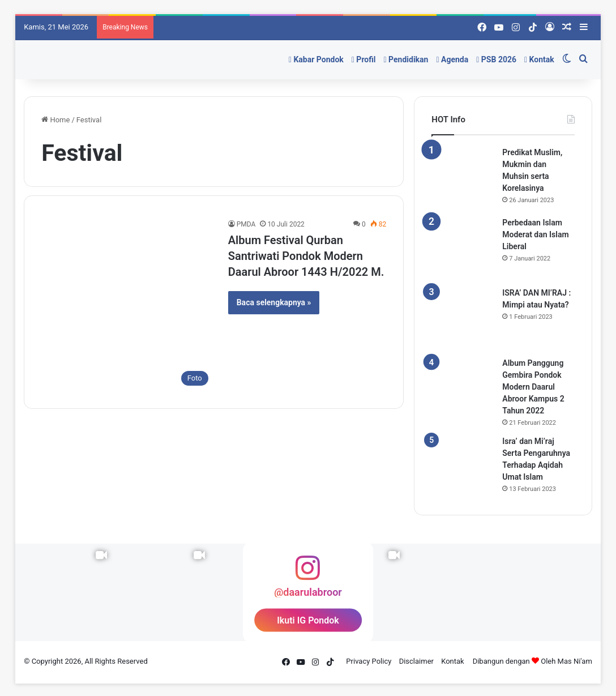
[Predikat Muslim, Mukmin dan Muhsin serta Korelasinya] (463, 178)
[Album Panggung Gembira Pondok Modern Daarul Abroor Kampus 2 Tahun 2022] (463, 388)
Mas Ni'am (575, 661)
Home (55, 120)
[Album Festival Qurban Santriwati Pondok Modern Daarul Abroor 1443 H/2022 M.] (128, 305)
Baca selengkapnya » (274, 302)
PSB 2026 (496, 59)
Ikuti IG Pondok (308, 620)
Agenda (452, 59)
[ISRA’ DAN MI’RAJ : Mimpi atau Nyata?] (463, 318)
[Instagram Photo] (454, 592)
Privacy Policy (369, 661)
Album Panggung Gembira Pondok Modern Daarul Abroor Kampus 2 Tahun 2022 (533, 387)
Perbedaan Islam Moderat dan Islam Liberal (535, 234)
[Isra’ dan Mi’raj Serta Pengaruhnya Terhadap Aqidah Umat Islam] (463, 467)
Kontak (539, 59)
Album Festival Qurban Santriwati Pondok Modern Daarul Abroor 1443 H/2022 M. (306, 256)
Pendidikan (406, 59)
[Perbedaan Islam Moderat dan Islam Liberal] (463, 248)
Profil (364, 59)
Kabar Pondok (316, 59)
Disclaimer (416, 661)
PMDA (246, 224)
